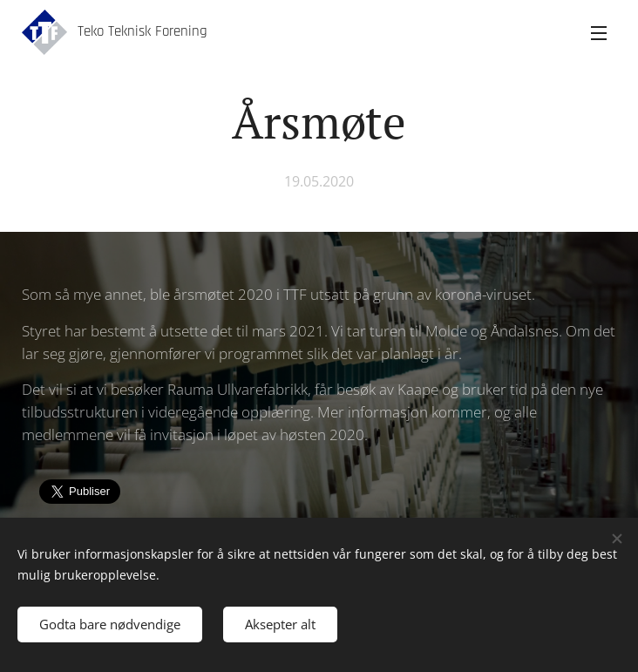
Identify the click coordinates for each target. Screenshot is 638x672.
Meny (599, 33)
